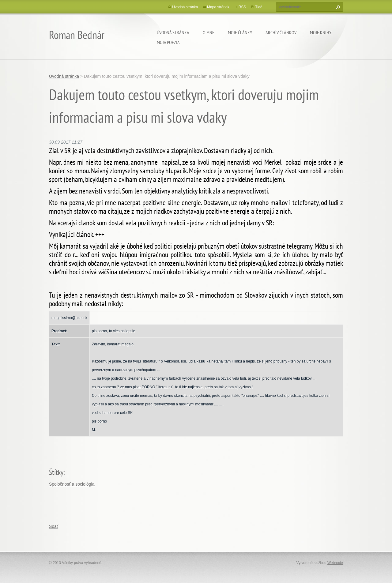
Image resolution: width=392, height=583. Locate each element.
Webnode (335, 563)
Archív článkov (281, 32)
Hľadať (337, 7)
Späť (54, 526)
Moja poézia (168, 42)
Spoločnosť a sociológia (72, 484)
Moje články (240, 32)
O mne (209, 32)
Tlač (259, 7)
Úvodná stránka (173, 32)
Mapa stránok (218, 7)
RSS (242, 7)
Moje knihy (321, 32)
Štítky (56, 472)
